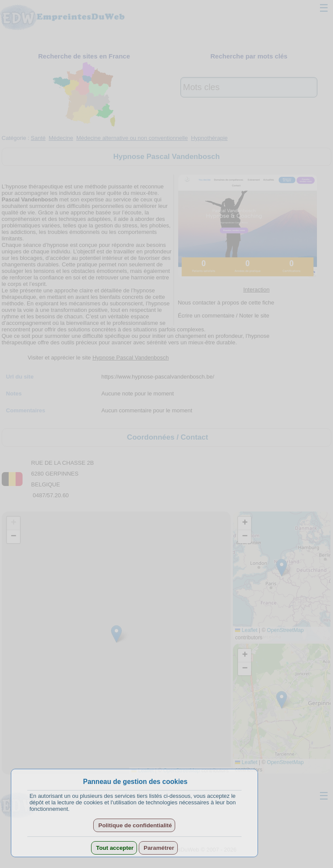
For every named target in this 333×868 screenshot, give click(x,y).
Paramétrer (158, 848)
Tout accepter (114, 848)
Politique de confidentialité (134, 825)
